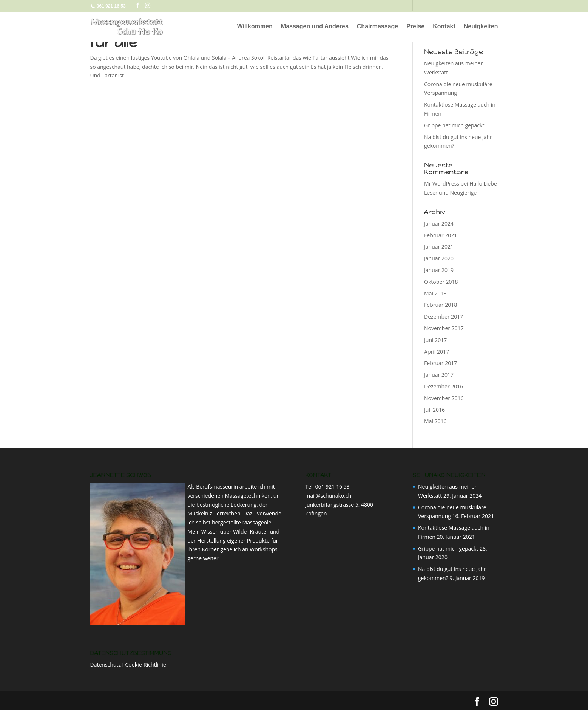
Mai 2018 (435, 293)
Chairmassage (377, 27)
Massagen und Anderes (315, 27)
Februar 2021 (441, 235)
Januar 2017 (439, 375)
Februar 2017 (441, 363)
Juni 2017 (435, 340)
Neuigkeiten (481, 27)
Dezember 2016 (444, 386)
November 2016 (444, 398)
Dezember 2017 (444, 316)
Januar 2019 (439, 270)
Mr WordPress (442, 183)
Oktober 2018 (441, 282)
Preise (415, 27)
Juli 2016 (434, 410)
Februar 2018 (441, 305)
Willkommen (255, 27)
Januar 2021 (439, 247)
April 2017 (437, 352)
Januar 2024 (439, 224)
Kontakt (444, 27)
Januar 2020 (439, 258)
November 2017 (444, 328)
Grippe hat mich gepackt (454, 125)
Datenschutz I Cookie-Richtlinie (128, 664)
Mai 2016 (435, 421)
